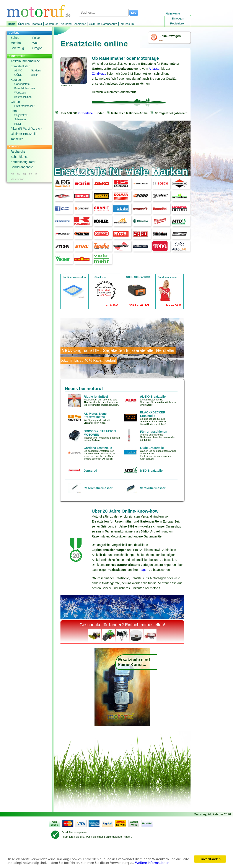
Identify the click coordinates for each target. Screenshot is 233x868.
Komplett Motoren (25, 88)
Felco (36, 38)
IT (36, 174)
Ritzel (18, 124)
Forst (14, 111)
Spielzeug (17, 48)
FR (25, 174)
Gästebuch (52, 24)
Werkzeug (20, 93)
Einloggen (178, 19)
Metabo (16, 43)
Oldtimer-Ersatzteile (24, 134)
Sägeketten (21, 115)
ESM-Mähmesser (24, 106)
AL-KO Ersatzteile (153, 397)
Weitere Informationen (152, 863)
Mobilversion (17, 179)
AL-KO (18, 71)
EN (18, 174)
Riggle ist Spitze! (96, 397)
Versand (66, 24)
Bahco (15, 38)
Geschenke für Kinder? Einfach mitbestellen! (122, 625)
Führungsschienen (154, 432)
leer (161, 40)
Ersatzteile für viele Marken (121, 172)
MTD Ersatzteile (151, 471)
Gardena (36, 71)
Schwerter (20, 119)
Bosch (35, 75)
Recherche (18, 152)
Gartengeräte (22, 84)
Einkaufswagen (170, 36)
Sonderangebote (22, 167)
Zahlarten (80, 24)
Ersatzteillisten (20, 66)
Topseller (17, 139)
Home (12, 24)
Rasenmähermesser (98, 488)
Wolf (35, 43)
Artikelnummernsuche (25, 61)
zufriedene (86, 113)
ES (30, 174)
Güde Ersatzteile (152, 448)
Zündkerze (99, 74)
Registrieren (178, 23)
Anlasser (155, 69)
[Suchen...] (104, 13)
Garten (15, 102)
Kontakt (37, 24)
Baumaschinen (23, 97)
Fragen (143, 570)
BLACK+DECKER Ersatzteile (153, 414)
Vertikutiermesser (153, 488)
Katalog (16, 80)
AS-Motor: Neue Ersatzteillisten (95, 415)
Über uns (24, 24)
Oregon (37, 48)
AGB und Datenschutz (103, 24)
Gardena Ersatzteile (98, 448)
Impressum (127, 24)
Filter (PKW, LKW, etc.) (26, 129)
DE (12, 174)
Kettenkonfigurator (23, 162)
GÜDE (18, 75)
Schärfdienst (19, 157)
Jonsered (90, 471)
